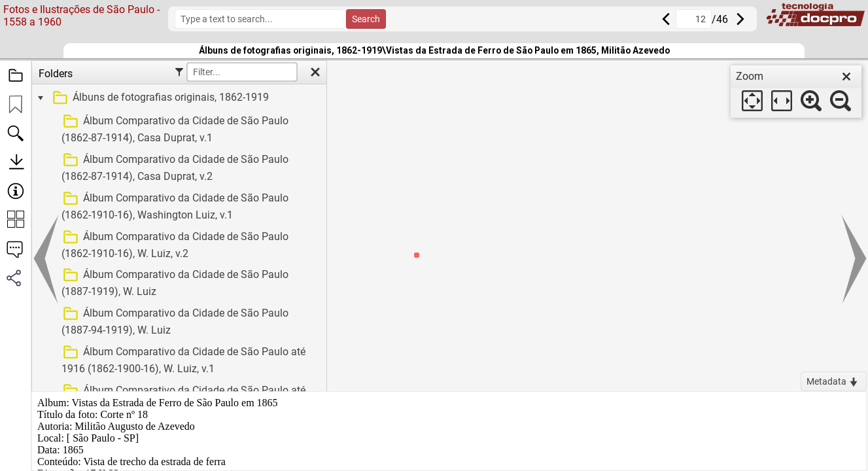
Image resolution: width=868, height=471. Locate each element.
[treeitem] (178, 98)
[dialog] (796, 92)
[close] (846, 77)
